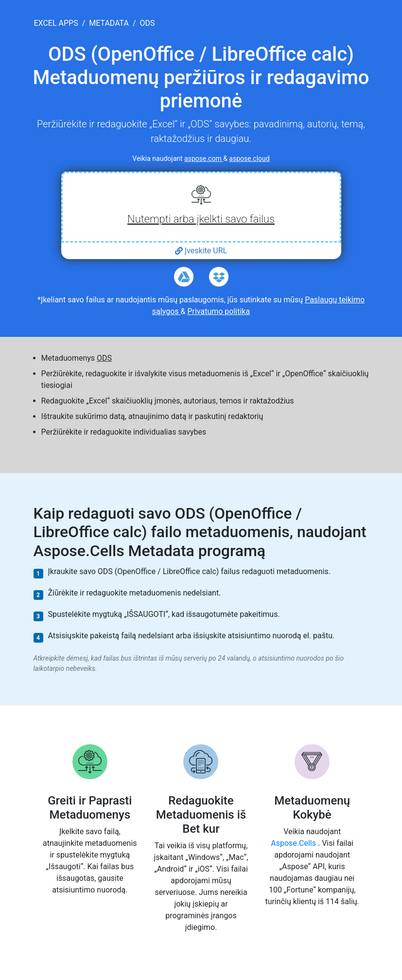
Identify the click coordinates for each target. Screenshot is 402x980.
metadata (109, 23)
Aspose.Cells (294, 843)
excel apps (56, 23)
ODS (104, 358)
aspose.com (204, 158)
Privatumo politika (218, 311)
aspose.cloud (249, 158)
